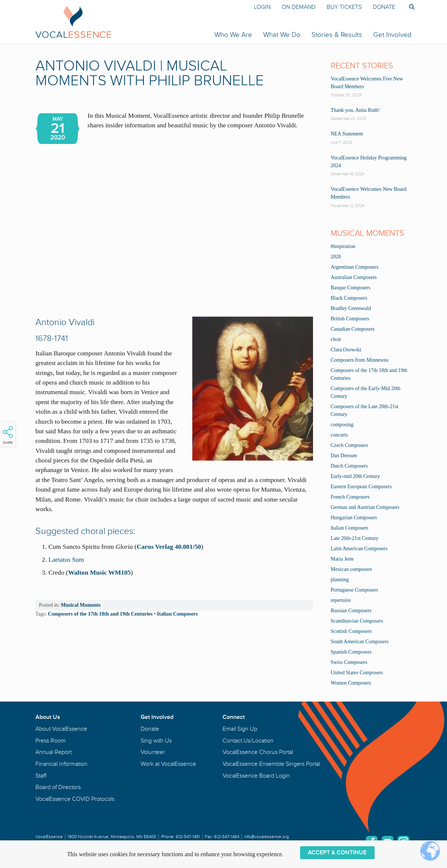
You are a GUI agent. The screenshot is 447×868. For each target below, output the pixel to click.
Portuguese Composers (355, 590)
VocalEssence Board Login (256, 776)
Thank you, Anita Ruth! (355, 110)
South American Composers (360, 642)
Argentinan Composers (355, 267)
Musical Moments (81, 605)
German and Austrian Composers (365, 507)
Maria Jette (342, 559)
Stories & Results (337, 35)
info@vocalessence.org (267, 837)
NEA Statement (347, 134)
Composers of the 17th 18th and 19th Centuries (100, 614)
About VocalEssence (61, 729)
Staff (41, 776)
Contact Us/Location (248, 741)
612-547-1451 (188, 837)
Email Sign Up (240, 729)
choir (336, 339)
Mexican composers (351, 569)
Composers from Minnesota (360, 360)
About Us (48, 717)
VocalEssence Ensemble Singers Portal (271, 764)
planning (340, 580)
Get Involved (392, 35)
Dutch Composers (349, 466)
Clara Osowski (346, 350)
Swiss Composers (349, 662)
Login (262, 7)
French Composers (350, 497)
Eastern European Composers (361, 487)
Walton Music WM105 (99, 572)
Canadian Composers (353, 329)
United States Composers (357, 673)
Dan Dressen (344, 456)
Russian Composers (351, 611)
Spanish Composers (351, 652)
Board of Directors (58, 787)
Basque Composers (351, 288)
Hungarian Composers (354, 518)
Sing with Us (156, 741)
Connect (234, 717)
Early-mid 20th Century (355, 476)
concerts (339, 435)
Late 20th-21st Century (355, 538)
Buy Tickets (344, 7)
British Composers (350, 319)
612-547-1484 (227, 837)
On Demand (299, 7)
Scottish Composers (351, 631)
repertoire (341, 600)
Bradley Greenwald (351, 308)
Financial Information (61, 764)
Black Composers (349, 298)
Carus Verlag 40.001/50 (169, 547)
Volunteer (153, 752)
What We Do (282, 35)
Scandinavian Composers (357, 621)
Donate (384, 7)
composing (342, 425)
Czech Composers (349, 445)
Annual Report (54, 752)
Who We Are (233, 35)
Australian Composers (354, 277)
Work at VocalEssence (168, 764)
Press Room (51, 741)
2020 (336, 257)
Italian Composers (177, 614)
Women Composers (351, 683)
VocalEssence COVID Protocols (75, 799)
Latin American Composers (359, 549)
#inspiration (343, 246)
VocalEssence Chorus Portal (258, 752)
